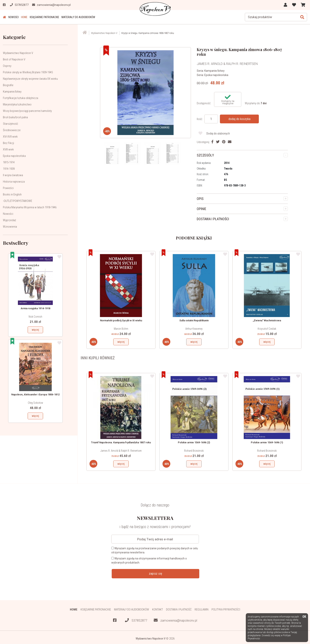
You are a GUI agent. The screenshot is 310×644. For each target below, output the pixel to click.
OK (304, 617)
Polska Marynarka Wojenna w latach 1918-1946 (30, 207)
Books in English (12, 194)
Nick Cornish (35, 317)
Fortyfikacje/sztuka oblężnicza (21, 98)
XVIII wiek (8, 149)
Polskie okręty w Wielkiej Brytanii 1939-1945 (28, 72)
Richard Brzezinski (194, 451)
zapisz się (155, 573)
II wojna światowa (13, 175)
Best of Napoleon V (14, 59)
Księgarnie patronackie (44, 17)
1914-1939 (9, 169)
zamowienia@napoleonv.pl (175, 620)
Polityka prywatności (226, 610)
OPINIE (202, 209)
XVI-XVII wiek (10, 137)
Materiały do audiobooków (78, 17)
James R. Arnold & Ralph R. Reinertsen (121, 451)
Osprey (7, 66)
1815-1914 (9, 162)
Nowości (14, 17)
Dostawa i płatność (179, 610)
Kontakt (158, 610)
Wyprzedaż (9, 220)
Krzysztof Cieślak (267, 329)
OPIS (200, 199)
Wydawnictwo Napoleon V (18, 53)
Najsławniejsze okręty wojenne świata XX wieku (30, 79)
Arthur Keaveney (194, 329)
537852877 (136, 620)
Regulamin (202, 610)
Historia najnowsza (14, 182)
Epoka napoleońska (14, 156)
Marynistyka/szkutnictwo (17, 104)
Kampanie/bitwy (12, 92)
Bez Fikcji (8, 143)
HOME (24, 17)
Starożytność (11, 124)
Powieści (8, 188)
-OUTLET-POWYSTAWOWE (18, 201)
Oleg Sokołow (35, 403)
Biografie (8, 85)
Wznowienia (10, 227)
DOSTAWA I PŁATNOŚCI (213, 219)
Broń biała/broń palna (15, 117)
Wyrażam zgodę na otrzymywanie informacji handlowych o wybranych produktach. (149, 561)
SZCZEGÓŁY (205, 155)
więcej (35, 330)
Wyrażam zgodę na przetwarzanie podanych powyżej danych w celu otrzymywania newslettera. (155, 550)
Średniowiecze (12, 130)
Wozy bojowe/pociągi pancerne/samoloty (27, 111)
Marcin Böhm (121, 329)
